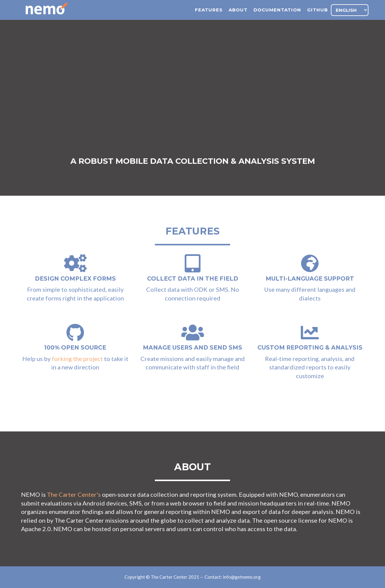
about (238, 17)
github (317, 17)
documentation (277, 17)
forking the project (77, 359)
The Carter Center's (74, 494)
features (209, 17)
